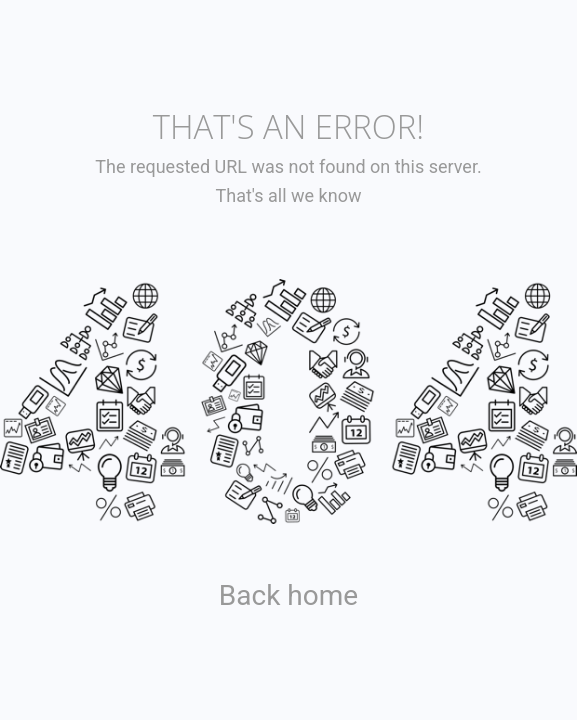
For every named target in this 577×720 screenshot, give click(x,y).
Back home (288, 595)
